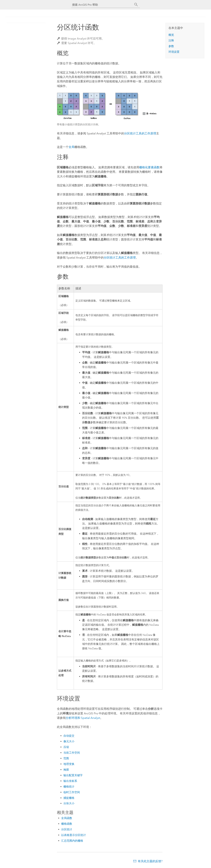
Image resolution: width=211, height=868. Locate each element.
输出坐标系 (70, 781)
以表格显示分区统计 (74, 835)
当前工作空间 (72, 753)
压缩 (66, 747)
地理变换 (69, 764)
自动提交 (69, 736)
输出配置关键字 (73, 775)
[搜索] (136, 5)
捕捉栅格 (69, 798)
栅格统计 (69, 787)
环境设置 (174, 52)
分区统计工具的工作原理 (140, 133)
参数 (171, 46)
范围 (66, 758)
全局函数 (67, 818)
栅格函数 (67, 824)
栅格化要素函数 (149, 167)
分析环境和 (83, 718)
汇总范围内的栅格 (72, 841)
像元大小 (69, 741)
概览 (171, 35)
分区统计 (67, 829)
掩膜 (66, 770)
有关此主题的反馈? (150, 861)
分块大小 (69, 803)
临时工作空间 (72, 792)
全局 (71, 147)
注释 (171, 40)
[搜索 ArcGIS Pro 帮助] (102, 5)
